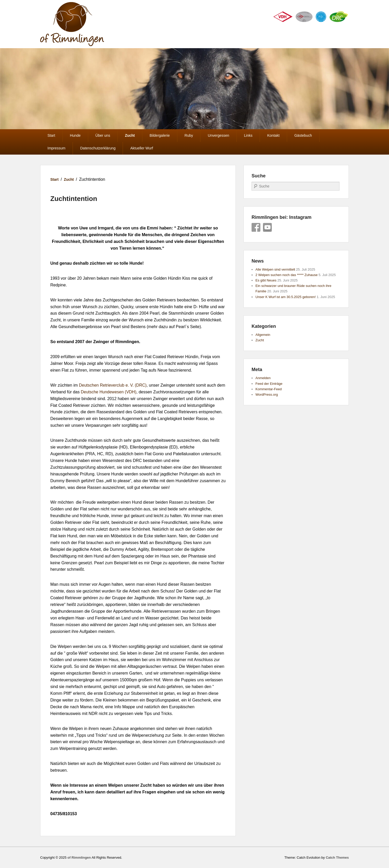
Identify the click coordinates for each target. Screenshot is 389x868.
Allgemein (263, 335)
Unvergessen (218, 135)
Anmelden (263, 378)
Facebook (256, 227)
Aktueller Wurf (142, 148)
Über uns (103, 135)
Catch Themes (337, 858)
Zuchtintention (74, 199)
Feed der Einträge (269, 384)
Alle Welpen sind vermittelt (275, 269)
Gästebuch (303, 135)
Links (248, 135)
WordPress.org (267, 395)
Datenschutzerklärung (98, 148)
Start (51, 135)
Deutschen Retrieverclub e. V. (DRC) (113, 385)
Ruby (189, 135)
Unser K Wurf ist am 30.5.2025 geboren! (286, 297)
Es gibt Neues (266, 280)
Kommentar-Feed (269, 389)
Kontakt (273, 135)
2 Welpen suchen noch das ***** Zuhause (287, 275)
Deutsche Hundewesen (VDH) (108, 392)
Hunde (75, 135)
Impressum (56, 148)
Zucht (130, 135)
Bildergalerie (160, 135)
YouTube (267, 227)
